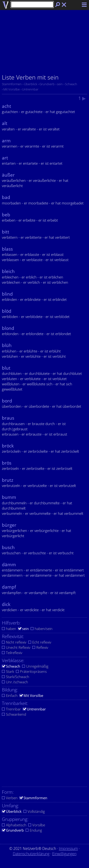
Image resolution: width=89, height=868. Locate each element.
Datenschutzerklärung (31, 854)
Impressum (68, 848)
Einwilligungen (64, 854)
